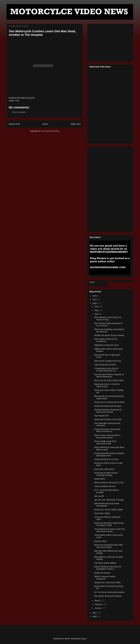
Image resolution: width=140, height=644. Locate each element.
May (97, 310)
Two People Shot (101, 416)
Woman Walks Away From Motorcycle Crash (105, 442)
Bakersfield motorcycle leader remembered (107, 505)
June (97, 306)
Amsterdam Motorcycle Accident (108, 406)
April (97, 314)
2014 (95, 300)
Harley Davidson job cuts (105, 486)
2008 (95, 303)
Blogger (83, 639)
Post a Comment (19, 112)
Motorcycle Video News (104, 469)
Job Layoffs (99, 496)
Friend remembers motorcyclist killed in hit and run (107, 430)
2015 (95, 296)
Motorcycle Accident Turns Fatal (108, 419)
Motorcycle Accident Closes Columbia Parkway (106, 474)
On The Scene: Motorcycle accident (109, 592)
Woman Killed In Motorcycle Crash (109, 483)
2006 (95, 617)
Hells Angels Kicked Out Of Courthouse (106, 340)
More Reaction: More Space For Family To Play (108, 318)
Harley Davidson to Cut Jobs (106, 459)
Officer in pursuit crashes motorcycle (105, 578)
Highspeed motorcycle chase (107, 345)
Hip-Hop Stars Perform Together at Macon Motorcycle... (109, 376)
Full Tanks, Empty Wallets (105, 563)
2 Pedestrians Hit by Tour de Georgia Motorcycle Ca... (106, 370)
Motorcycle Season (102, 573)
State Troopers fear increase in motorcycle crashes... (107, 436)
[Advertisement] (110, 42)
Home (45, 124)
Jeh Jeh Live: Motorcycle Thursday (109, 500)
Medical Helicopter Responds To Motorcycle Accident (108, 411)
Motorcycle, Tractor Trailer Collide (108, 510)
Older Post (76, 124)
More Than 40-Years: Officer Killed (109, 380)
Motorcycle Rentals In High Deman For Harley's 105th (109, 524)
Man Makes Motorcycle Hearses (108, 596)
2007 (95, 613)
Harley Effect (100, 479)
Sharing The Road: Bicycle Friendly (109, 335)
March (98, 601)
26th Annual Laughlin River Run (108, 361)
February (99, 604)
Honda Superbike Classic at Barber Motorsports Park (109, 454)
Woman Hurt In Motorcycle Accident (109, 402)
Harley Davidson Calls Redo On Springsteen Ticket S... (108, 568)
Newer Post (14, 124)
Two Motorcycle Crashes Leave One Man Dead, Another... (110, 530)
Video (17, 101)
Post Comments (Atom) (50, 131)
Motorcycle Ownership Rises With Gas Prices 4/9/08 (108, 546)
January (98, 608)
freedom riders (100, 541)
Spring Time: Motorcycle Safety (107, 582)
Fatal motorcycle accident (105, 365)
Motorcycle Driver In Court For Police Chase (107, 385)
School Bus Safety (102, 513)
